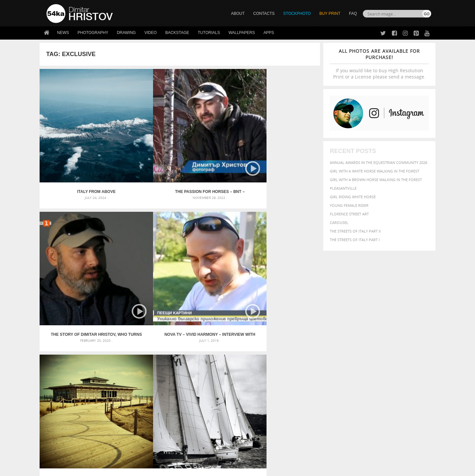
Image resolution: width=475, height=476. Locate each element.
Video (151, 33)
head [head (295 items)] (314, 345)
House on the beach (75, 248)
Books (148, 413)
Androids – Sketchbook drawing (209, 324)
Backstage (177, 33)
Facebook (254, 406)
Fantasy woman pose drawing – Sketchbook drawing (230, 332)
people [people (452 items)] (338, 351)
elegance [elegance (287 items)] (318, 338)
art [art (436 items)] (330, 324)
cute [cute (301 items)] (400, 332)
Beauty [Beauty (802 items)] (319, 331)
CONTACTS (264, 14)
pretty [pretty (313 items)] (391, 351)
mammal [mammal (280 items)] (352, 345)
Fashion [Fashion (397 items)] (385, 338)
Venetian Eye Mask (155, 453)
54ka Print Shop (62, 397)
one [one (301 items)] (395, 345)
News (63, 33)
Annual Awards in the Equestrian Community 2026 (379, 162)
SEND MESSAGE (373, 410)
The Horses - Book (64, 422)
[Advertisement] (239, 286)
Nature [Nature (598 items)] (381, 344)
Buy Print (330, 14)
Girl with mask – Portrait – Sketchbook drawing (225, 340)
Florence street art (349, 214)
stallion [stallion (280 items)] (412, 351)
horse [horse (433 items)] (325, 344)
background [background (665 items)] (372, 324)
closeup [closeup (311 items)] (374, 332)
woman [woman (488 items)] (352, 357)
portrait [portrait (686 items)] (373, 350)
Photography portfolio (70, 413)
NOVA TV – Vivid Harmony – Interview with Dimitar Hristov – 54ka (285, 148)
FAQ (353, 14)
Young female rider (349, 205)
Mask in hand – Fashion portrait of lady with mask (95, 340)
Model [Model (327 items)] (365, 344)
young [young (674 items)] (370, 357)
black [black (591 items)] (337, 331)
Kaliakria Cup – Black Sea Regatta (145, 248)
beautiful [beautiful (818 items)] (403, 324)
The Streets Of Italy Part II (355, 231)
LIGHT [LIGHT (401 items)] (338, 344)
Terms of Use (138, 469)
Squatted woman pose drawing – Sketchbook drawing (231, 348)
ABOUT (238, 14)
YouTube (253, 432)
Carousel (339, 222)
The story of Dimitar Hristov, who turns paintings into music (215, 148)
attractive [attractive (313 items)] (344, 325)
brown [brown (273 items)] (361, 332)
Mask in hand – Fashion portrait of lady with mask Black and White (106, 332)
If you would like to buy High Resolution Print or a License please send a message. (379, 64)
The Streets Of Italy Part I (355, 240)
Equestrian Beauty (115, 453)
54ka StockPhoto (63, 405)
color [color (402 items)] (389, 332)
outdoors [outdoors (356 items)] (320, 351)
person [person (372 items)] (353, 351)
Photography (93, 33)
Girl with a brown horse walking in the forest (376, 180)
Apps (269, 33)
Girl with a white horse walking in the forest (375, 171)
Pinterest (254, 423)
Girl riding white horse (353, 197)
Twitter (253, 397)
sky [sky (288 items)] (401, 351)
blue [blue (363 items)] (349, 332)
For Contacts (155, 430)
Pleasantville (343, 188)
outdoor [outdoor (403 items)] (409, 344)
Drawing (126, 33)
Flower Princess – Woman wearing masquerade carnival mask (106, 356)
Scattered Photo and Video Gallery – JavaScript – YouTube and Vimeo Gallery (106, 324)
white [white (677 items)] (335, 357)
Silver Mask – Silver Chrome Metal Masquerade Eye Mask (101, 348)
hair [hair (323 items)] (426, 338)
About (148, 397)
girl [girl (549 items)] (416, 338)
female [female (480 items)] (402, 338)
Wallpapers (242, 33)
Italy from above (75, 148)
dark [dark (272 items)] (410, 332)
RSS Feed (184, 453)
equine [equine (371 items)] (359, 338)
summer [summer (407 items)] (318, 357)
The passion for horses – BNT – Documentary (145, 148)
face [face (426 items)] (371, 338)
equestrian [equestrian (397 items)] (339, 338)
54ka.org (101, 469)
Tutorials (209, 33)
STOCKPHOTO (297, 14)
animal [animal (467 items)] (317, 324)
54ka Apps (55, 430)
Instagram (255, 414)
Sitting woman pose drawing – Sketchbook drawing (229, 356)
